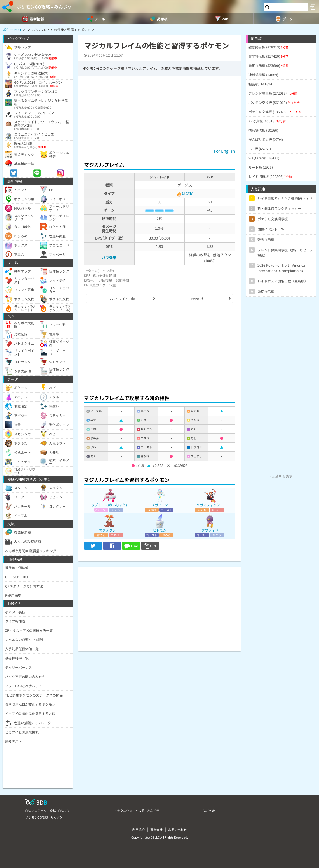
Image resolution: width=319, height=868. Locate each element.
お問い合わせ (177, 830)
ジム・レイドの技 (122, 299)
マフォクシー (109, 530)
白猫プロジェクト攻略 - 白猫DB (47, 811)
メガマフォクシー (210, 505)
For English (224, 151)
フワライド (210, 530)
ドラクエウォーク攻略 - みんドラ (137, 811)
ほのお (185, 193)
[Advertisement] (159, 349)
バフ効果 (109, 258)
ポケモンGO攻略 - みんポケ (44, 7)
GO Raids (209, 811)
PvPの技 (197, 299)
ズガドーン (160, 505)
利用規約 (139, 830)
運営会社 (156, 830)
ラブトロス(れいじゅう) (109, 505)
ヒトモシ (159, 530)
